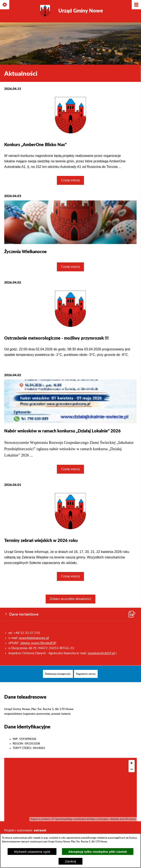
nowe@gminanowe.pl (34, 638)
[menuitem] (58, 674)
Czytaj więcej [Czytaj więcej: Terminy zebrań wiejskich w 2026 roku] (70, 576)
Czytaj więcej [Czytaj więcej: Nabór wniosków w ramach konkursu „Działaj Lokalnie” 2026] (70, 469)
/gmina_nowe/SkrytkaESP (38, 643)
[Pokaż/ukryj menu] (136, 5)
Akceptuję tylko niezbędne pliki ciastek (98, 852)
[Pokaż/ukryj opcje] (5, 5)
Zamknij (70, 861)
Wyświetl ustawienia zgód (32, 852)
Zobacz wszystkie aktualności (70, 599)
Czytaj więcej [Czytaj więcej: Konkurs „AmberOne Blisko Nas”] (70, 180)
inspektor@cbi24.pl (101, 653)
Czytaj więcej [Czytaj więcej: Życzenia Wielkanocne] (70, 267)
